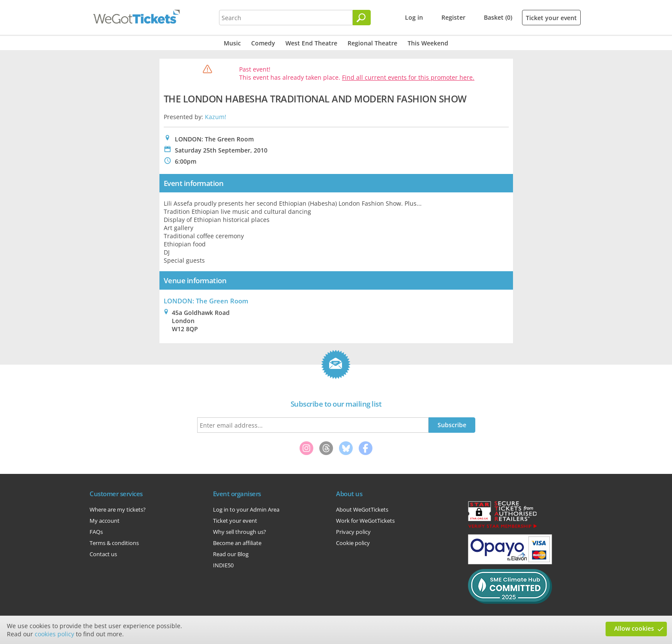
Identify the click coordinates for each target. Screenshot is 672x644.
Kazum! (216, 117)
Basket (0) (498, 17)
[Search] (362, 18)
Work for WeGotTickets (365, 521)
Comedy (263, 43)
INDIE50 (223, 565)
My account (105, 521)
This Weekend (428, 43)
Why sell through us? (240, 532)
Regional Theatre (372, 43)
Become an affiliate (237, 543)
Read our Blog (231, 554)
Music (232, 43)
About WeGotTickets (362, 509)
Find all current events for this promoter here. (408, 77)
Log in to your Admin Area (246, 509)
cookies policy (54, 634)
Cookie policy (353, 543)
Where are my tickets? (118, 509)
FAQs (96, 532)
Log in (414, 17)
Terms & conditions (114, 543)
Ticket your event (551, 18)
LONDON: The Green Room (206, 301)
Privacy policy (353, 532)
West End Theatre (311, 43)
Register (453, 17)
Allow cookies (634, 628)
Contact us (103, 554)
